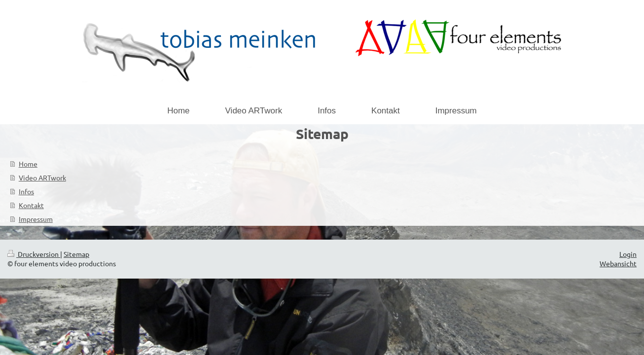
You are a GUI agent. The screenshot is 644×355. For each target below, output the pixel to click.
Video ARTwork (42, 177)
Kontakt (31, 205)
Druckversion (34, 254)
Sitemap (76, 254)
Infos (26, 191)
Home (28, 164)
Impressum (36, 219)
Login (628, 254)
